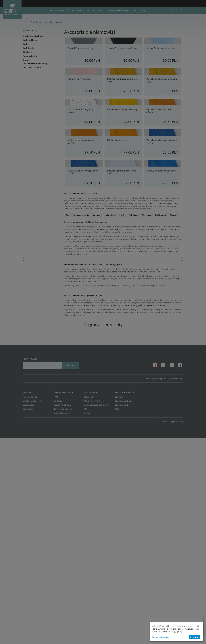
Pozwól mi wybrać (161, 637)
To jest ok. (195, 637)
